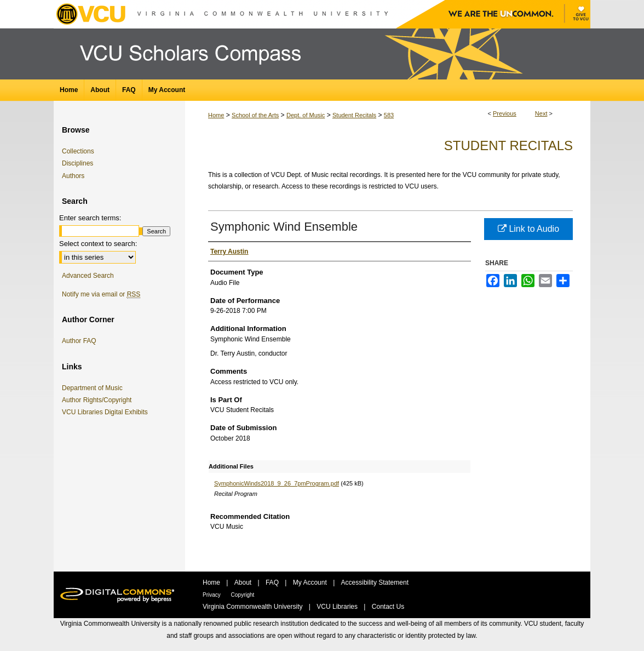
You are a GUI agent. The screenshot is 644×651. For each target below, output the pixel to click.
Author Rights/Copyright (99, 400)
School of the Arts (255, 115)
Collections (78, 151)
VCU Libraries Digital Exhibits (107, 412)
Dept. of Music (306, 115)
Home (216, 115)
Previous (505, 113)
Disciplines (77, 163)
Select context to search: (98, 244)
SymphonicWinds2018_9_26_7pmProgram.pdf (277, 483)
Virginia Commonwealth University (254, 607)
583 (389, 115)
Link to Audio (528, 229)
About (244, 583)
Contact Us (388, 607)
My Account (311, 583)
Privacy (212, 595)
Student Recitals (354, 115)
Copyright (243, 595)
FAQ (273, 583)
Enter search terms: (90, 218)
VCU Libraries (338, 607)
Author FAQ (79, 341)
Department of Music (94, 388)
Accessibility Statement (375, 583)
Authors (73, 176)
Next (541, 113)
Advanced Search (88, 276)
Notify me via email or (101, 294)
